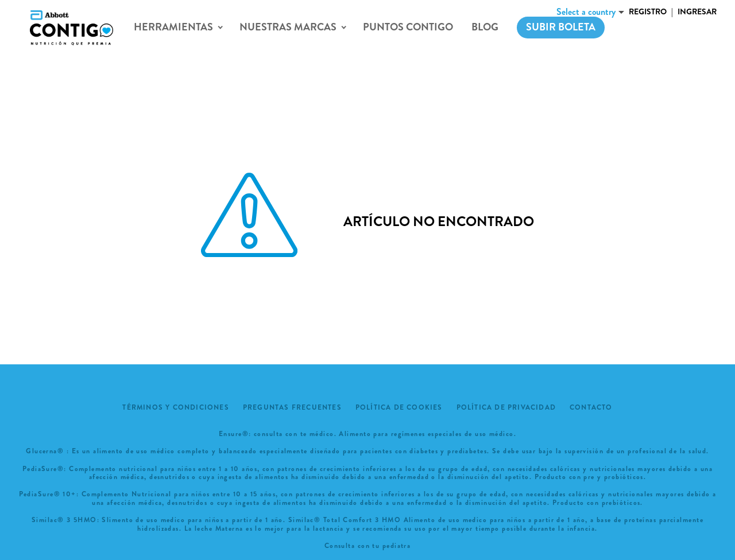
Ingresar (697, 11)
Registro (648, 11)
